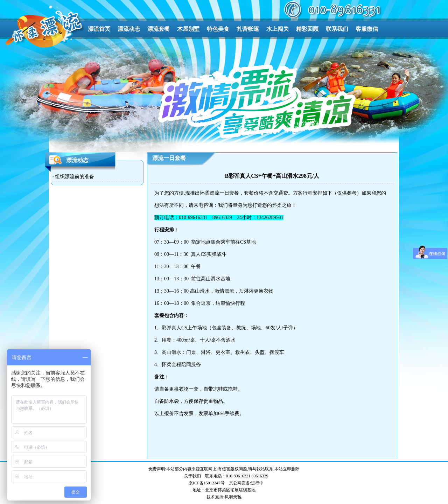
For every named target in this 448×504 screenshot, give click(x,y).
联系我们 (337, 29)
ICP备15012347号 (209, 483)
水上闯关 (278, 29)
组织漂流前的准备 (75, 177)
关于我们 (192, 476)
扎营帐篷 (248, 29)
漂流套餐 (159, 29)
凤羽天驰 (233, 497)
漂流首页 (99, 29)
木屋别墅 (188, 29)
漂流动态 (129, 29)
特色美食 (218, 29)
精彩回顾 (307, 29)
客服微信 (367, 29)
